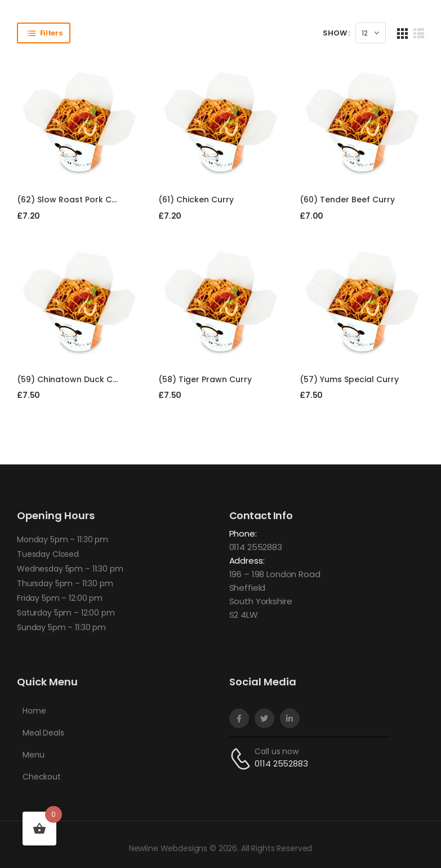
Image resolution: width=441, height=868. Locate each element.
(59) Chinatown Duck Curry (73, 379)
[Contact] (242, 758)
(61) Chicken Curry (196, 200)
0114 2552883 (256, 547)
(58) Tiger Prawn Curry (205, 379)
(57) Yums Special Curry (349, 379)
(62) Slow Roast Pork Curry (72, 200)
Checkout (42, 777)
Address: (247, 561)
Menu (33, 755)
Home (34, 711)
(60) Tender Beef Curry (347, 200)
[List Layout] (419, 33)
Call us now (276, 751)
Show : (336, 33)
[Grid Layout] (402, 33)
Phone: (243, 533)
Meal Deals (43, 733)
